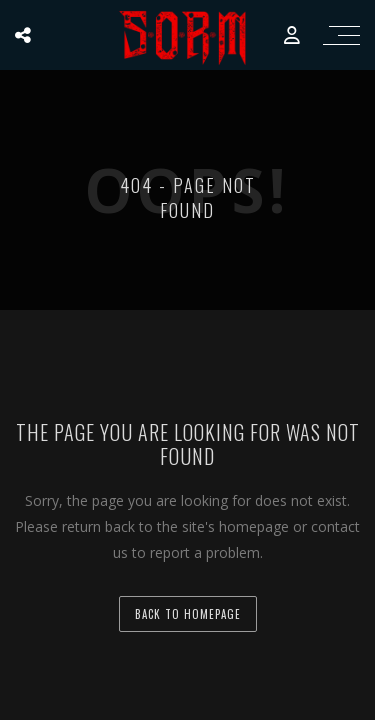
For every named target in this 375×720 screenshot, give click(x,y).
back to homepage (188, 614)
